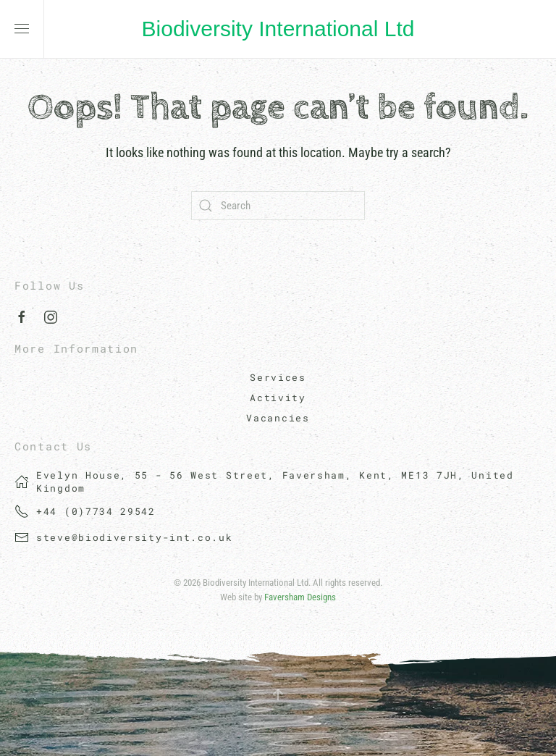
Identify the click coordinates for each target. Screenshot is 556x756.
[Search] (278, 206)
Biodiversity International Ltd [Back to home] (278, 29)
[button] (22, 29)
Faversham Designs (300, 597)
